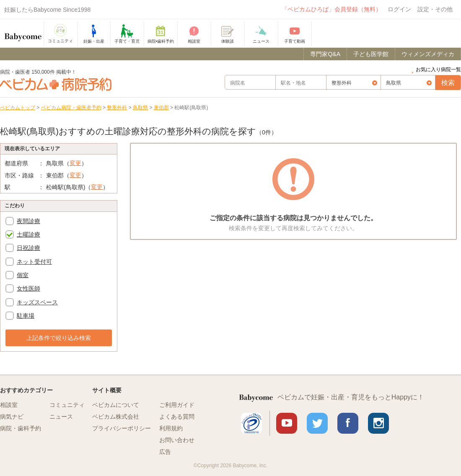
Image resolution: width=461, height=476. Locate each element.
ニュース (61, 417)
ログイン (399, 9)
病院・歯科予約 (21, 428)
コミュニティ (67, 405)
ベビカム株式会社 (116, 417)
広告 (165, 452)
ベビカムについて (116, 405)
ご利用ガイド (177, 405)
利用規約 (171, 428)
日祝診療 (28, 248)
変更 (75, 163)
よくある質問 (177, 417)
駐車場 (26, 316)
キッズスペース (37, 302)
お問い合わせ (177, 440)
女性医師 (28, 288)
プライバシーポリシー (122, 428)
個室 (23, 275)
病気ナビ (12, 417)
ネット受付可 (34, 262)
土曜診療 (28, 234)
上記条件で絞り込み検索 (59, 338)
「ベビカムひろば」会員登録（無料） (332, 9)
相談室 (9, 405)
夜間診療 (28, 221)
